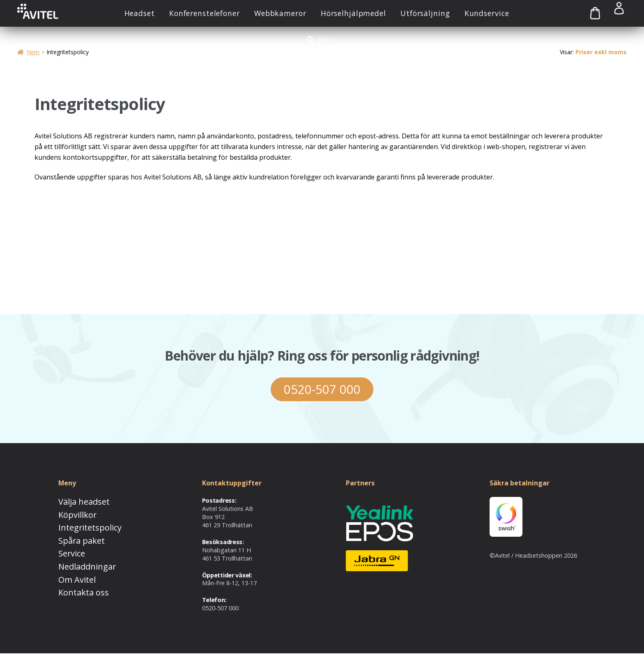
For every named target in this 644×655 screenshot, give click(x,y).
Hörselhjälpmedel (353, 13)
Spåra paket (75, 537)
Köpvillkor (71, 514)
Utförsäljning (425, 13)
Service (68, 548)
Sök (325, 40)
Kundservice (487, 13)
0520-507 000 (322, 390)
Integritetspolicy (80, 525)
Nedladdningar (78, 559)
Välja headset (77, 502)
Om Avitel (71, 571)
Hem (33, 52)
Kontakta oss (76, 582)
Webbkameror (280, 13)
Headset (140, 13)
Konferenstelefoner (205, 13)
